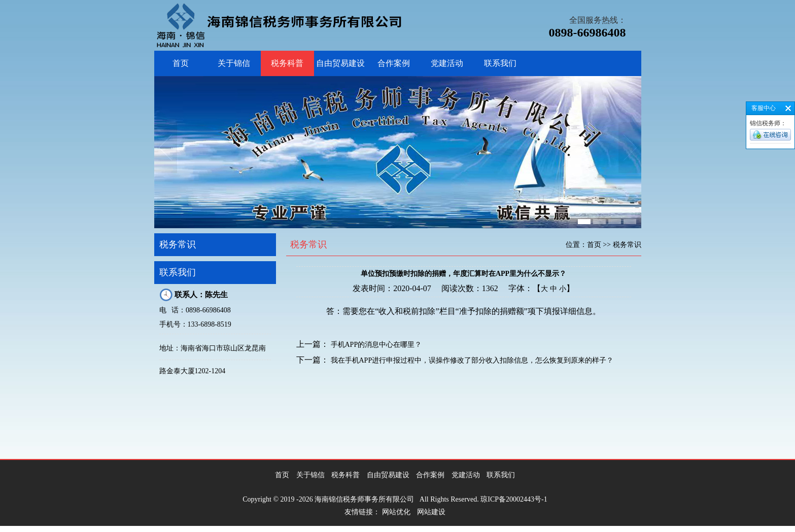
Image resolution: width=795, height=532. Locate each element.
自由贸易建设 (340, 63)
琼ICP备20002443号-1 (514, 499)
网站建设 (431, 512)
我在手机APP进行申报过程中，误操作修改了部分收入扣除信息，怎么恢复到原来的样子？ (472, 360)
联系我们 (500, 63)
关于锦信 (234, 63)
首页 (181, 63)
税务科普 (287, 63)
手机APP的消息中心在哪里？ (376, 345)
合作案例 (394, 63)
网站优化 (396, 512)
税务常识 (178, 244)
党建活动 (447, 63)
